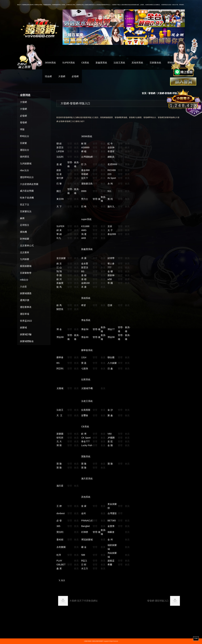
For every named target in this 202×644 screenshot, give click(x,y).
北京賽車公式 (27, 246)
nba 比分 (24, 170)
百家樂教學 (26, 273)
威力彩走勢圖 (27, 191)
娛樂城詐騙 (26, 334)
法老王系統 (119, 63)
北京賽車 (25, 252)
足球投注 (25, 225)
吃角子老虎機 (27, 198)
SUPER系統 (69, 63)
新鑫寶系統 (101, 63)
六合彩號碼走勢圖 (29, 184)
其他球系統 (137, 63)
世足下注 (25, 205)
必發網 (75, 76)
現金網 (48, 76)
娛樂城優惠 (26, 293)
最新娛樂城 (26, 266)
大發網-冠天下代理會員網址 (78, 601)
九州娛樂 (25, 259)
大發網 (62, 76)
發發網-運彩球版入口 (164, 601)
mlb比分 (24, 280)
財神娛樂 (25, 239)
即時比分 (25, 136)
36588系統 (50, 63)
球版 (22, 129)
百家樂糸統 (155, 63)
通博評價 (25, 300)
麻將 (22, 218)
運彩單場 (25, 314)
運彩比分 (25, 150)
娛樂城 (23, 327)
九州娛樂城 (26, 163)
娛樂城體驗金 (27, 341)
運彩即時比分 (27, 177)
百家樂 (23, 143)
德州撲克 (25, 157)
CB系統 (85, 63)
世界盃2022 (26, 321)
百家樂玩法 (26, 211)
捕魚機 (23, 232)
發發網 (23, 122)
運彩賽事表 (26, 307)
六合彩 (23, 287)
